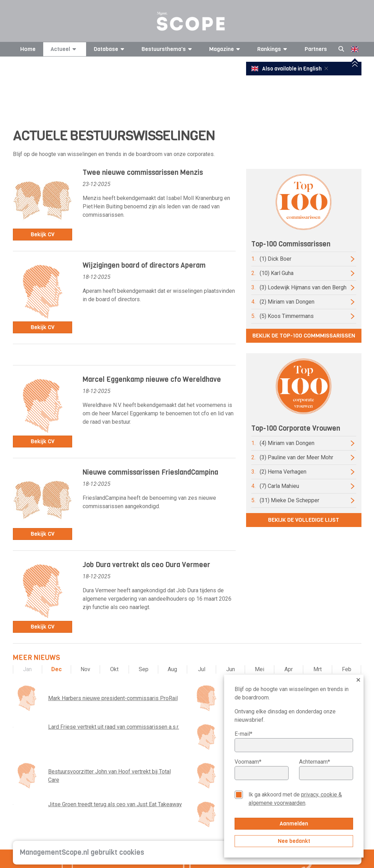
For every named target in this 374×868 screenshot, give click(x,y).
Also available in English (287, 69)
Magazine (226, 49)
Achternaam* (315, 762)
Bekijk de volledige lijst (304, 520)
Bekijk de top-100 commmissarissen (304, 336)
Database (110, 49)
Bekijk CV (43, 234)
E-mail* (243, 734)
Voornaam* (248, 762)
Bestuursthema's (168, 49)
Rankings (273, 49)
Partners (316, 49)
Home (28, 49)
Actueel (64, 49)
